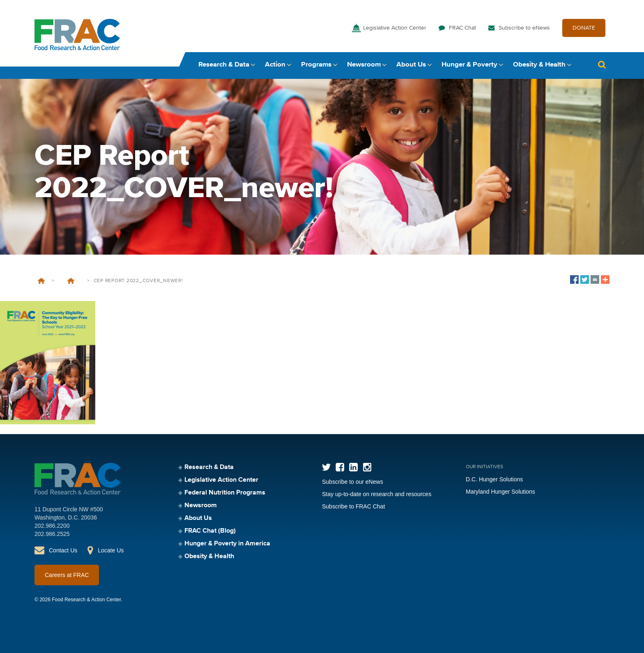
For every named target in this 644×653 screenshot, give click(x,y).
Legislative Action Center (395, 28)
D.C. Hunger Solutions (494, 479)
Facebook (340, 467)
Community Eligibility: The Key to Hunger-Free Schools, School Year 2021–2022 (71, 281)
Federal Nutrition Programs (225, 493)
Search (602, 65)
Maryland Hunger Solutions (500, 492)
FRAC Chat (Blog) (210, 531)
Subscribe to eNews (524, 28)
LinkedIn (353, 467)
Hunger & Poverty (469, 65)
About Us (411, 65)
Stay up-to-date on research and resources (377, 494)
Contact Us (63, 550)
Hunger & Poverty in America (227, 544)
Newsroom (364, 65)
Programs (316, 65)
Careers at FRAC (67, 575)
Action (275, 65)
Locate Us (111, 550)
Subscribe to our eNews (353, 482)
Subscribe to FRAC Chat (353, 506)
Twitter (326, 467)
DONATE (584, 28)
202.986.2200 (52, 526)
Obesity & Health (539, 65)
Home (41, 281)
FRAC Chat (462, 28)
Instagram (367, 467)
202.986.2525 (52, 534)
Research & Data (224, 65)
